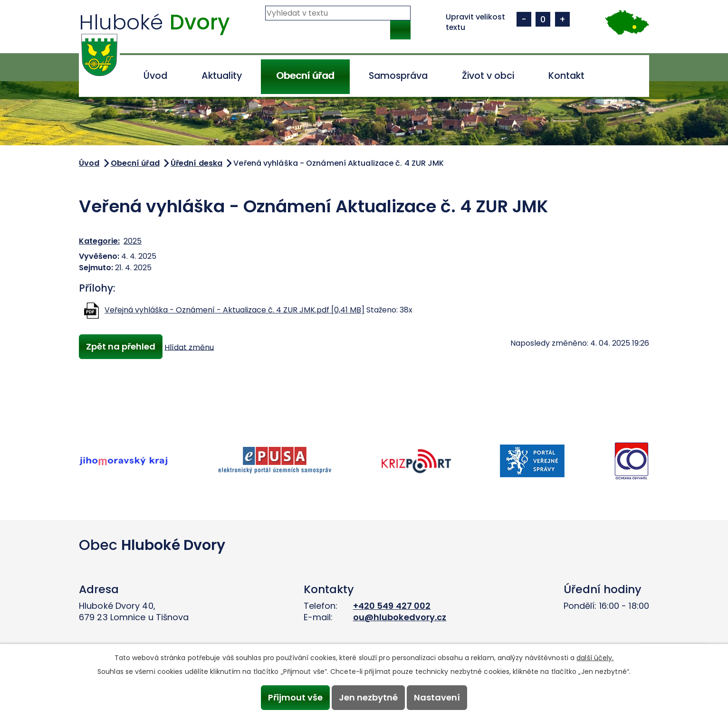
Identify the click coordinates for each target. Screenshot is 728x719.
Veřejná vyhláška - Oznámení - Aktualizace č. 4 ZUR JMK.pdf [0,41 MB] (235, 310)
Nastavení (438, 697)
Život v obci (488, 76)
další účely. (595, 657)
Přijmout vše (294, 697)
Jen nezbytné (368, 697)
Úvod (155, 76)
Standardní (543, 19)
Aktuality (222, 76)
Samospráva (398, 76)
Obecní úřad (305, 76)
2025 (133, 241)
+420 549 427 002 (392, 606)
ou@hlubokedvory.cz (400, 617)
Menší (524, 19)
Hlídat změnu (191, 347)
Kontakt (566, 76)
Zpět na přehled (121, 347)
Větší (562, 19)
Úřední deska (196, 163)
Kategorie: (99, 241)
